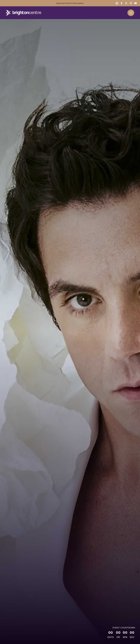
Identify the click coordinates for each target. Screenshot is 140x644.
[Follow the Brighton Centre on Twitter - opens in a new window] (126, 3)
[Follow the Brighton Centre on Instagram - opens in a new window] (131, 3)
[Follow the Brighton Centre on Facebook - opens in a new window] (122, 3)
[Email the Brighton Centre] (117, 3)
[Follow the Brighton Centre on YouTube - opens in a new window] (135, 3)
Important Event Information (70, 3)
